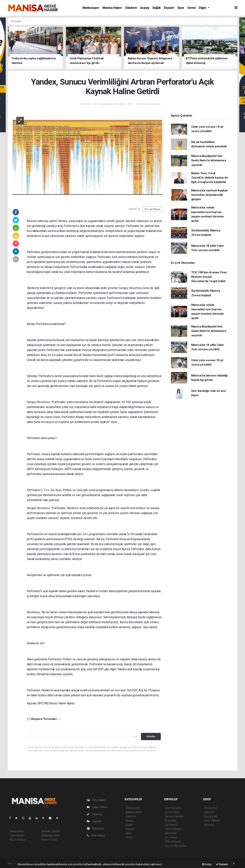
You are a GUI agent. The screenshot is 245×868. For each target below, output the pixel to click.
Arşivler (94, 821)
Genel (192, 8)
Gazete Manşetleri (176, 846)
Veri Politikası (18, 840)
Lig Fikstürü (172, 825)
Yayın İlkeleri (17, 835)
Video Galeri (97, 807)
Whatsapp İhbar (51, 835)
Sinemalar (171, 833)
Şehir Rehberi (173, 842)
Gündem (131, 8)
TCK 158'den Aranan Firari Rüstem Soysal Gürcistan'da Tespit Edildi (209, 277)
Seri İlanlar (171, 837)
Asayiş (145, 8)
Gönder (151, 736)
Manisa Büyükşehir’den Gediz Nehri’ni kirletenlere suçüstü (209, 160)
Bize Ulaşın (96, 835)
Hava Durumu (173, 808)
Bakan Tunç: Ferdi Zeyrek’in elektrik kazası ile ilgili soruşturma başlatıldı (209, 178)
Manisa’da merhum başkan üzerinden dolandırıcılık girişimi (210, 195)
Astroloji (209, 825)
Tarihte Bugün (173, 829)
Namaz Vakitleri (174, 816)
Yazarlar (94, 814)
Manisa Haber (112, 8)
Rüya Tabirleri (212, 821)
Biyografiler (211, 816)
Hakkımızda (17, 831)
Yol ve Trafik (172, 812)
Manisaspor (91, 8)
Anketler (209, 812)
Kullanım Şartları (51, 831)
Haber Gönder (49, 840)
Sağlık (157, 8)
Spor (181, 8)
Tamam (222, 864)
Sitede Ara (210, 808)
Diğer (203, 8)
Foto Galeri (96, 800)
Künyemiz (96, 828)
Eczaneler (171, 821)
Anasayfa (16, 21)
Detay (207, 864)
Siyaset (169, 8)
